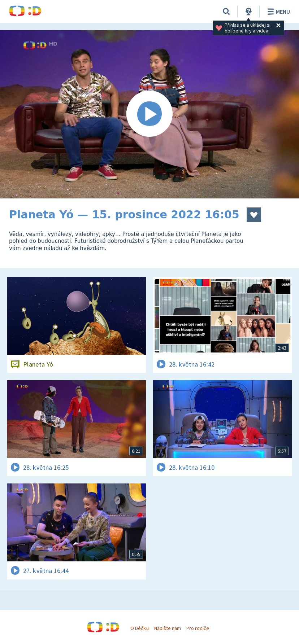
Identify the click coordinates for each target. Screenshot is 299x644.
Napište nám (168, 628)
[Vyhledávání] (226, 12)
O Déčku (139, 628)
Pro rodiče (198, 628)
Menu (278, 12)
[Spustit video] (149, 114)
